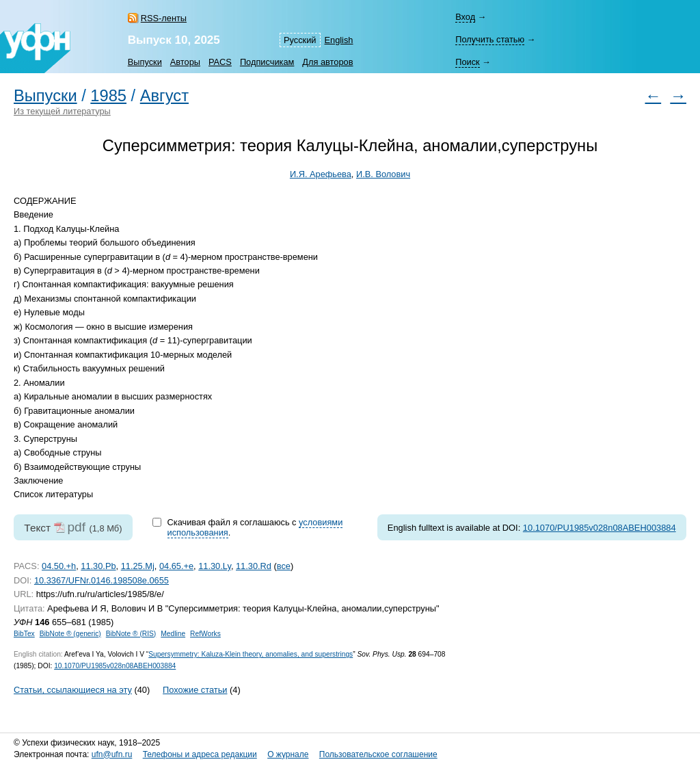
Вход (465, 17)
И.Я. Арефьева (321, 174)
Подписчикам (267, 62)
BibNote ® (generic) (70, 634)
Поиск (467, 62)
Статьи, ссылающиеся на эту (73, 690)
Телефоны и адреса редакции (200, 754)
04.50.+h (59, 566)
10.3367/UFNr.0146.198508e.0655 (102, 580)
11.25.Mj (138, 566)
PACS (220, 62)
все (284, 566)
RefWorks (205, 634)
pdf (76, 527)
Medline (173, 634)
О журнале (288, 754)
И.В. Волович (383, 174)
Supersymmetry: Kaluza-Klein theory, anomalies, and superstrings (251, 654)
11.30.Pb (98, 566)
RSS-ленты (164, 18)
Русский (300, 40)
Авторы (185, 62)
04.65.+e (176, 566)
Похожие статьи (195, 690)
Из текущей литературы (62, 111)
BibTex (24, 634)
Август (164, 96)
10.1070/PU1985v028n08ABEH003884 (600, 528)
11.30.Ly (215, 566)
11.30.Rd (254, 566)
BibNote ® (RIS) (131, 634)
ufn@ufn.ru (112, 754)
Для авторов (327, 62)
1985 (108, 96)
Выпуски (145, 62)
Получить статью (490, 39)
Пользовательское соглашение (378, 754)
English (339, 40)
